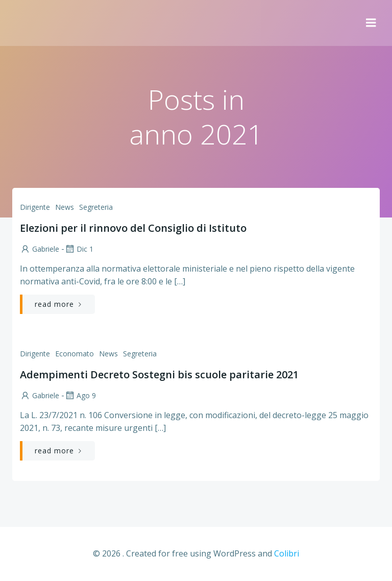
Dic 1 (79, 249)
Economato (75, 354)
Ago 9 (80, 395)
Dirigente (35, 207)
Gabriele (40, 249)
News (65, 207)
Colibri (287, 553)
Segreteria (96, 207)
